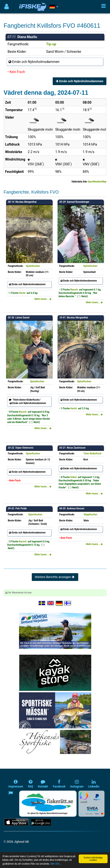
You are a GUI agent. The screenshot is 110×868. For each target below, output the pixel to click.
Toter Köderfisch (93, 454)
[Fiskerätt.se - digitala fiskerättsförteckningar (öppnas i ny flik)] (48, 804)
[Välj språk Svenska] (42, 603)
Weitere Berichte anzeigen (55, 577)
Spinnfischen (33, 266)
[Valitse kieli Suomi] (68, 603)
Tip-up (51, 44)
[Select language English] (51, 603)
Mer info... (56, 864)
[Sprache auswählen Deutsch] (59, 603)
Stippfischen (90, 515)
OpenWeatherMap (97, 182)
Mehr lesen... (43, 299)
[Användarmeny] (7, 7)
